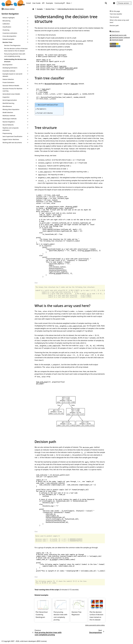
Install (29, 3)
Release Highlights (9, 18)
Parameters (42, 109)
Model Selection (8, 112)
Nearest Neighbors (9, 122)
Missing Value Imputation (11, 109)
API (43, 3)
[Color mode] (110, 3)
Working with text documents (12, 143)
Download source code (118, 35)
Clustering (6, 30)
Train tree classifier (116, 14)
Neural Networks (8, 125)
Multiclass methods (9, 116)
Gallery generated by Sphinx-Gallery (95, 625)
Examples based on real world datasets (12, 75)
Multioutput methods (10, 119)
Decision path (114, 25)
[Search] (106, 3)
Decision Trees (7, 42)
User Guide (36, 3)
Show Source (115, 31)
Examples (49, 3)
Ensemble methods (9, 71)
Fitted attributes (45, 113)
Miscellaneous (7, 106)
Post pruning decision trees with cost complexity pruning (15, 55)
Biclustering (6, 21)
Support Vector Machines (11, 139)
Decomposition (7, 65)
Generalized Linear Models (11, 94)
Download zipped (116, 40)
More (69, 3)
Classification (7, 27)
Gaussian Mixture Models (11, 86)
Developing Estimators (10, 68)
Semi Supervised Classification (12, 136)
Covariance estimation (10, 33)
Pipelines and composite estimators (11, 129)
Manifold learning (8, 103)
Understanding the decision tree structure (15, 60)
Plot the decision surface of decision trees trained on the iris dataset (16, 50)
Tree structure (114, 17)
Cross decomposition (9, 36)
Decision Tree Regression (12, 45)
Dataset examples (8, 39)
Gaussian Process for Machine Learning (12, 90)
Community (59, 3)
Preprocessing (7, 133)
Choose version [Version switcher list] (124, 3)
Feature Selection (8, 79)
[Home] (33, 9)
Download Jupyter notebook (120, 37)
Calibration (6, 24)
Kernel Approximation (10, 100)
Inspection (6, 97)
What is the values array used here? (119, 21)
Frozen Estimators (8, 82)
